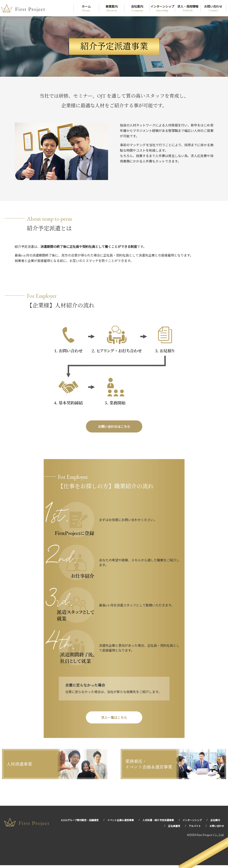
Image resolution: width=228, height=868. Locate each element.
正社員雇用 (174, 829)
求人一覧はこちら (114, 720)
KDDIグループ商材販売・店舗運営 (80, 823)
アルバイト (195, 829)
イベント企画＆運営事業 (121, 823)
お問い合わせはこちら (114, 428)
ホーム (86, 8)
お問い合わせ (213, 8)
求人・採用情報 (188, 8)
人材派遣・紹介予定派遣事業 (158, 823)
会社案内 (137, 8)
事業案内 (111, 8)
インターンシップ (162, 8)
